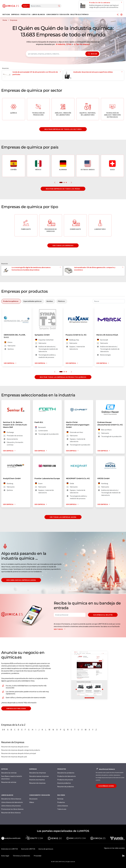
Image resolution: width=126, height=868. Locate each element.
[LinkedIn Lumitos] (123, 856)
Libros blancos (63, 806)
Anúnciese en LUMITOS (10, 849)
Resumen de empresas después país (14, 757)
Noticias (60, 799)
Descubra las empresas (38, 773)
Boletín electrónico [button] (80, 14)
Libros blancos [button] (38, 14)
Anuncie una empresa (37, 780)
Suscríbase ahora (106, 786)
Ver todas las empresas (63, 245)
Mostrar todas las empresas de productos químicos (63, 377)
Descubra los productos (66, 773)
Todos (25, 6)
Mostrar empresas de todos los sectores (63, 129)
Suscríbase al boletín (103, 615)
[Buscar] (59, 6)
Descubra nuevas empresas (39, 776)
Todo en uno (62, 809)
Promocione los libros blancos (12, 809)
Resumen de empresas (37, 783)
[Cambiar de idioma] (121, 15)
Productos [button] (26, 14)
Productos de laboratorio (67, 776)
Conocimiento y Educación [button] (58, 14)
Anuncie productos (64, 783)
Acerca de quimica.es (46, 849)
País (70, 44)
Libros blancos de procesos (11, 806)
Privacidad (37, 856)
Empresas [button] (15, 14)
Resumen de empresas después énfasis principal (19, 753)
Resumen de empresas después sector (15, 747)
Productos (61, 802)
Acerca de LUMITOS (28, 849)
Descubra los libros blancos (11, 799)
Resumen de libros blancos (11, 813)
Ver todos (60, 629)
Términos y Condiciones (21, 856)
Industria (61, 44)
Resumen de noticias (9, 782)
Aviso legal (5, 856)
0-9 (4, 730)
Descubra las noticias (9, 773)
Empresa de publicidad (16, 708)
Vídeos (32, 802)
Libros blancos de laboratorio (12, 802)
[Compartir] (118, 15)
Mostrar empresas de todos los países (63, 189)
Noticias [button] (6, 14)
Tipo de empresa (83, 44)
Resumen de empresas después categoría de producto (21, 750)
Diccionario (33, 799)
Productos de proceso (65, 780)
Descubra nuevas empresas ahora (21, 580)
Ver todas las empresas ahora (63, 517)
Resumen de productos (66, 787)
